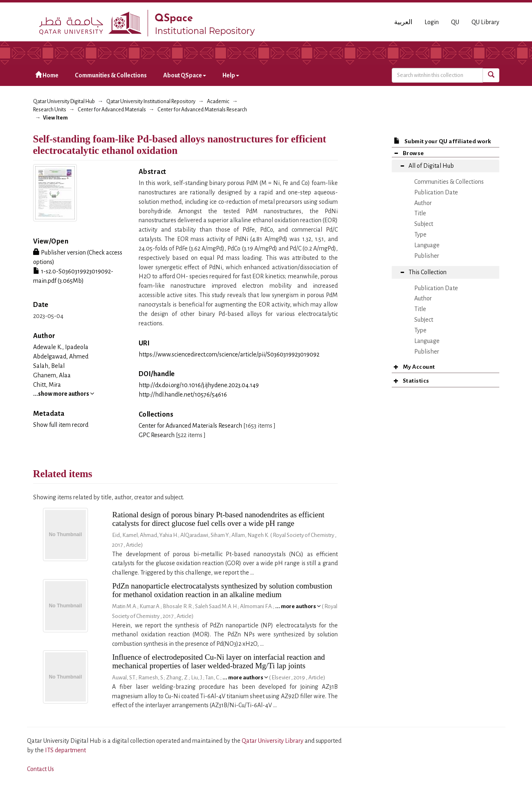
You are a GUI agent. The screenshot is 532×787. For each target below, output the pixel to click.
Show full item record (61, 425)
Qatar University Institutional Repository (151, 101)
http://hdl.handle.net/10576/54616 (183, 395)
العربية (403, 22)
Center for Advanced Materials (112, 110)
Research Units (50, 110)
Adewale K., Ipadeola (61, 347)
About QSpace (185, 75)
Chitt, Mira (47, 385)
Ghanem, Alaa (52, 375)
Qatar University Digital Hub (64, 101)
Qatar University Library (273, 741)
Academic (218, 101)
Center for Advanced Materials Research (202, 110)
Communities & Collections (111, 75)
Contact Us (40, 769)
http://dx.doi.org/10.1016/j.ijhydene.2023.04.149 (199, 385)
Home (47, 75)
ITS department (65, 750)
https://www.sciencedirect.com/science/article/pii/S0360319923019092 (229, 354)
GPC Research (157, 435)
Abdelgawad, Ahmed (61, 356)
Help (231, 75)
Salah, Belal (49, 366)
